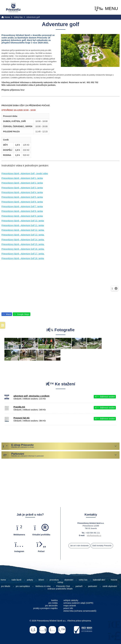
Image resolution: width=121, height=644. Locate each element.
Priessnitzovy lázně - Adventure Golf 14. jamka (23, 240)
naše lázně (16, 580)
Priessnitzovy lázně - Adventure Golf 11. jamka (23, 225)
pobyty (30, 580)
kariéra (54, 600)
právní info (68, 608)
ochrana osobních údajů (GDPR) (78, 603)
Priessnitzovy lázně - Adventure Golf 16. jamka (23, 249)
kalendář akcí (99, 580)
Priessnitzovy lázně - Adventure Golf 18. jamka (23, 258)
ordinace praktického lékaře (60, 589)
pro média (53, 603)
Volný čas (18, 17)
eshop (60, 582)
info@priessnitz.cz (94, 535)
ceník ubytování (110, 586)
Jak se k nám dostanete (79, 546)
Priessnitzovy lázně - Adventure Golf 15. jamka (23, 244)
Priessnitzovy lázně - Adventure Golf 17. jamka (23, 254)
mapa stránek (70, 606)
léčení (41, 580)
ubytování (69, 580)
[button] (106, 9)
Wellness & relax (43, 586)
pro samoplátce (23, 586)
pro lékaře (6, 586)
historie (114, 580)
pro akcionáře (51, 606)
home (3, 580)
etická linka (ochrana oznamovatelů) (80, 611)
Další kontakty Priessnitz (102, 546)
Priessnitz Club (63, 586)
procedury (54, 580)
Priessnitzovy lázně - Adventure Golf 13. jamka (23, 235)
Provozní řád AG (21, 418)
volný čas (83, 580)
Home (13, 8)
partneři (79, 586)
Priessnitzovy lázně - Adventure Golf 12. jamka (23, 230)
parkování (92, 586)
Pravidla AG (19, 407)
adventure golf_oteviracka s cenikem (31, 396)
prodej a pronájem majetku (45, 608)
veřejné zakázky (71, 600)
